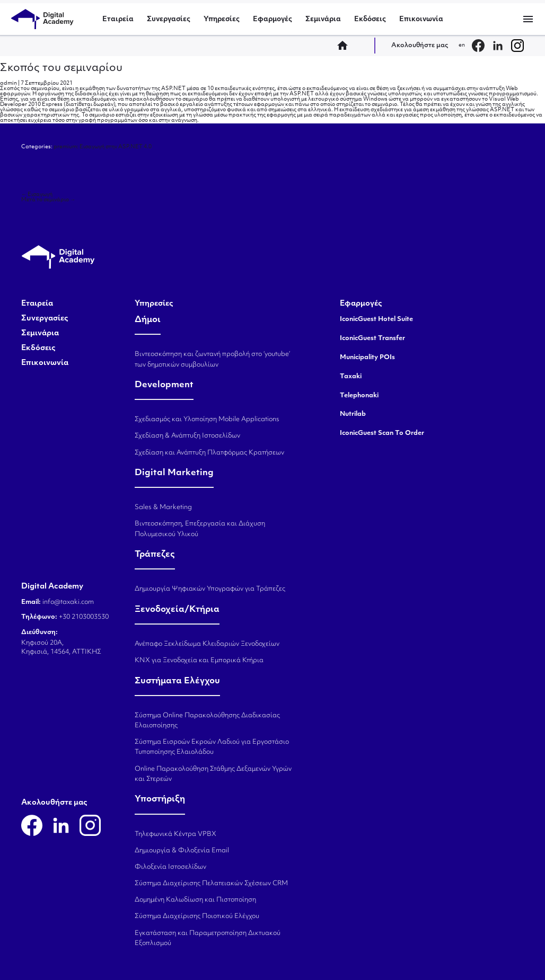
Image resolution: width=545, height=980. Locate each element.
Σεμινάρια (323, 19)
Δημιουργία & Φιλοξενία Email (182, 851)
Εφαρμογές (272, 19)
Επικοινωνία (421, 19)
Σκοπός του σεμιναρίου (61, 68)
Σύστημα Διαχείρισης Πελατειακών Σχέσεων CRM (211, 884)
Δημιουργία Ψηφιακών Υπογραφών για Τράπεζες (210, 589)
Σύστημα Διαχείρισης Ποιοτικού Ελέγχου (197, 916)
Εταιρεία (118, 19)
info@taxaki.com (68, 602)
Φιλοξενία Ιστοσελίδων (170, 867)
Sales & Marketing (163, 507)
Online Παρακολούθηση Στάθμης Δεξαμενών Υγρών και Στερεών (213, 774)
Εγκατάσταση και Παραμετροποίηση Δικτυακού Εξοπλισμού (208, 938)
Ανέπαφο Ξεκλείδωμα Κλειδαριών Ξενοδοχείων (207, 644)
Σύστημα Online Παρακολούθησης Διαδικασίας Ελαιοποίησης (207, 721)
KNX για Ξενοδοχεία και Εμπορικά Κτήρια (199, 661)
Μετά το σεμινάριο (48, 200)
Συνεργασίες (169, 19)
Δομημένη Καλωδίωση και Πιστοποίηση (195, 900)
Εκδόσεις (370, 19)
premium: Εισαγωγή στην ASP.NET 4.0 (103, 147)
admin (8, 83)
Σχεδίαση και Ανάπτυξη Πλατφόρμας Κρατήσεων (209, 453)
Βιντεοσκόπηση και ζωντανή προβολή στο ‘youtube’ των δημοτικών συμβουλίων (212, 359)
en (462, 45)
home (346, 46)
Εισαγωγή (37, 195)
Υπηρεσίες (222, 19)
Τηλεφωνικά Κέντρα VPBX (175, 834)
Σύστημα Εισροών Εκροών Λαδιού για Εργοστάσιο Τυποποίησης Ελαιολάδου (212, 747)
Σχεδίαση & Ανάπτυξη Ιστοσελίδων (187, 436)
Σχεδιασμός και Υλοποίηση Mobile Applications (207, 420)
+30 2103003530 (83, 617)
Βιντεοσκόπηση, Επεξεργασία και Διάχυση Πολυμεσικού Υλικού (200, 529)
